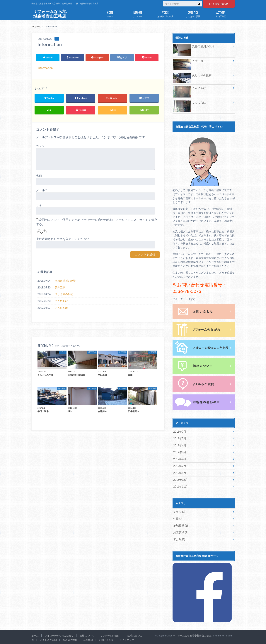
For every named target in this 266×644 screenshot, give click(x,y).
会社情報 (88, 639)
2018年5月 (180, 438)
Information (45, 68)
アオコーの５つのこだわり (59, 635)
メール (41, 190)
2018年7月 (180, 431)
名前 (40, 176)
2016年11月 (180, 486)
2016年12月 (180, 479)
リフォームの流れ (110, 635)
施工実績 (181, 532)
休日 (178, 518)
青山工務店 (221, 13)
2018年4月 (180, 445)
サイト (40, 205)
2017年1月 (180, 472)
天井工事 (60, 287)
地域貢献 (180, 525)
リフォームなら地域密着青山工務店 (50, 14)
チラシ (179, 511)
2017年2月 (180, 465)
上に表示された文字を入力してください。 (64, 239)
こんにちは (61, 301)
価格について (87, 635)
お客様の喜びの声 (165, 13)
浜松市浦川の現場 (65, 281)
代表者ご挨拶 (70, 639)
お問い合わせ (219, 4)
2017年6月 (180, 452)
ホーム (110, 13)
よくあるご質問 (193, 13)
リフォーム (138, 13)
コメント (42, 146)
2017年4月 (180, 459)
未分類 (179, 538)
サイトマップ (127, 639)
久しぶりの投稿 (64, 294)
